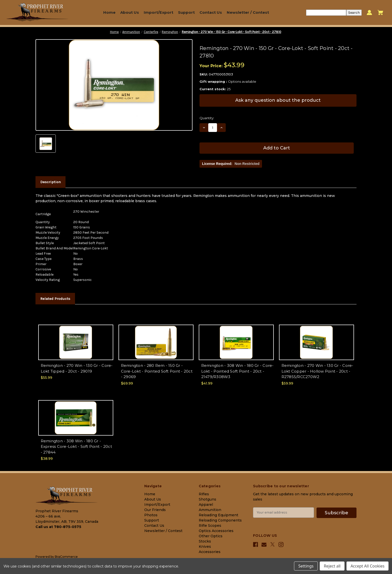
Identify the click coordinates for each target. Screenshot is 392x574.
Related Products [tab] (55, 299)
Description (50, 182)
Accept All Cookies (367, 566)
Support (186, 12)
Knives (205, 547)
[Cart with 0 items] (380, 12)
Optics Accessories (216, 531)
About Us (130, 12)
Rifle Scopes (210, 526)
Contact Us (211, 12)
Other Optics (211, 536)
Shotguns (207, 499)
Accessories (210, 552)
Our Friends (155, 510)
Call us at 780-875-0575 (58, 527)
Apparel (206, 505)
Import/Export (158, 12)
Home (109, 12)
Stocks (205, 541)
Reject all (332, 566)
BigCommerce (66, 557)
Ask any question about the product (278, 100)
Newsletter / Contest (248, 12)
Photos (151, 515)
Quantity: (207, 118)
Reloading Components (220, 520)
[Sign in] (369, 13)
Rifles (204, 494)
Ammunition (210, 510)
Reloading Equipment (218, 515)
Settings (306, 566)
